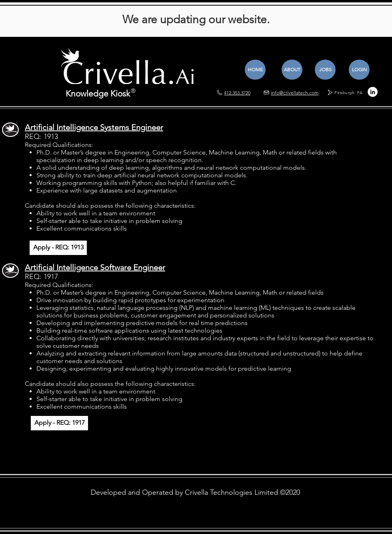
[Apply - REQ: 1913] (58, 248)
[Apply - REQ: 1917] (59, 423)
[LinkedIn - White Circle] (373, 92)
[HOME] (255, 70)
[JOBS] (325, 70)
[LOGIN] (359, 70)
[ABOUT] (292, 70)
